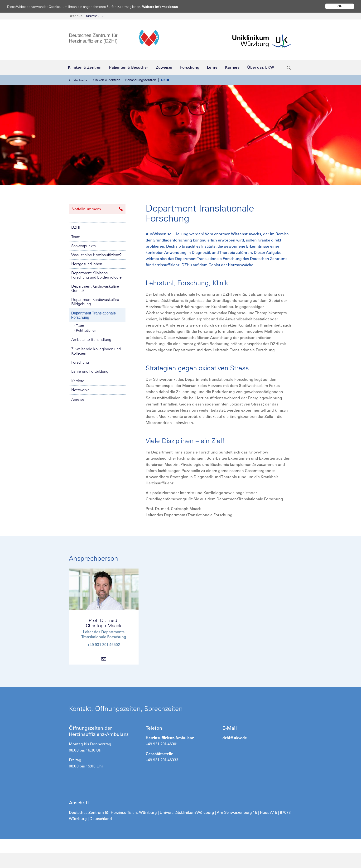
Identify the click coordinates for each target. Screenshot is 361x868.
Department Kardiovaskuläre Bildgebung (95, 302)
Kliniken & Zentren (106, 80)
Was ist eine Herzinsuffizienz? (96, 255)
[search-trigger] (289, 67)
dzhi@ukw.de (235, 738)
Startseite (78, 80)
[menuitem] (86, 16)
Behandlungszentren (141, 80)
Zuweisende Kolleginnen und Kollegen (96, 351)
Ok (340, 6)
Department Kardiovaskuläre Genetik (95, 288)
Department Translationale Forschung (94, 315)
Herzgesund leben (87, 264)
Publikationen (85, 330)
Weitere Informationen (165, 7)
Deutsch (85, 16)
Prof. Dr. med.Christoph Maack (104, 623)
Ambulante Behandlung (91, 339)
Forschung (80, 362)
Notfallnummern (97, 209)
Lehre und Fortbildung (90, 371)
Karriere (78, 381)
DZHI (165, 80)
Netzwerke (80, 390)
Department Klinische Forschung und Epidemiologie (96, 275)
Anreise (78, 399)
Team (76, 237)
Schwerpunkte (84, 246)
